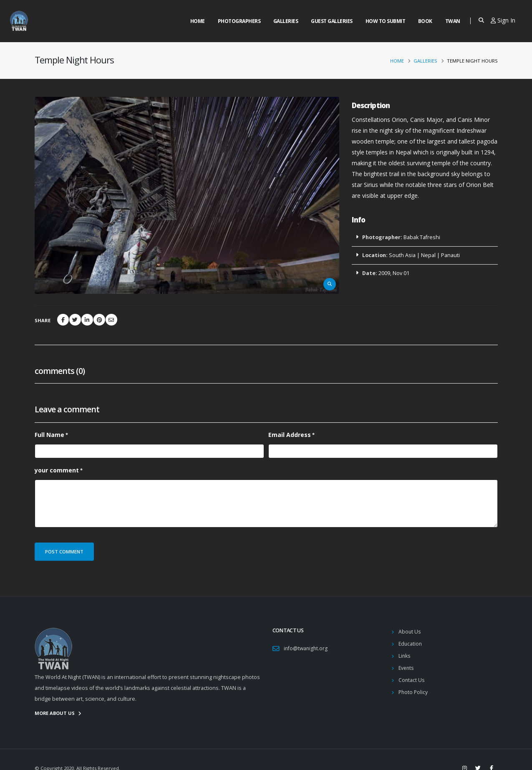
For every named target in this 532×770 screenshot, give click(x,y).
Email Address (290, 435)
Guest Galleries (332, 21)
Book (425, 21)
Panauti (450, 255)
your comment (57, 470)
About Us (410, 632)
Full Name (49, 435)
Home (198, 21)
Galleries (286, 21)
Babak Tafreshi (422, 237)
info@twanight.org (306, 648)
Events (407, 668)
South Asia (402, 255)
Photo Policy (414, 692)
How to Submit (386, 21)
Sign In (503, 20)
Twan (453, 21)
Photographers (239, 21)
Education (411, 644)
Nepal (428, 255)
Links (405, 656)
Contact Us (412, 680)
